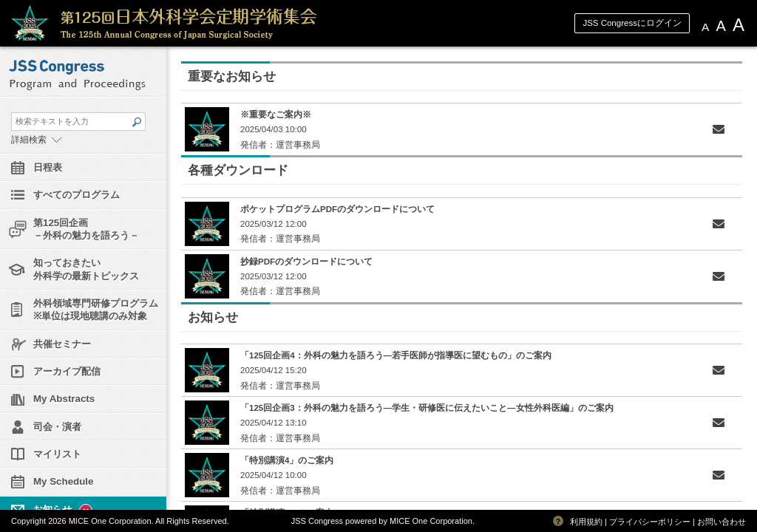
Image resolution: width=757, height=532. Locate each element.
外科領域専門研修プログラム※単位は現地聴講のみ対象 (96, 310)
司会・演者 (57, 427)
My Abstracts (64, 399)
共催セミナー (62, 344)
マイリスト (57, 454)
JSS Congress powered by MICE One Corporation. (383, 521)
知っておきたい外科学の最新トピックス (86, 269)
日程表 (48, 167)
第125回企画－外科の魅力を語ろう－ (86, 229)
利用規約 (586, 522)
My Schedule (63, 481)
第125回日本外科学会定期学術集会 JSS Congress (233, 23)
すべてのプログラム (77, 195)
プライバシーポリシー (650, 522)
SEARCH (136, 122)
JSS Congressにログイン (632, 23)
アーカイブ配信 (67, 371)
